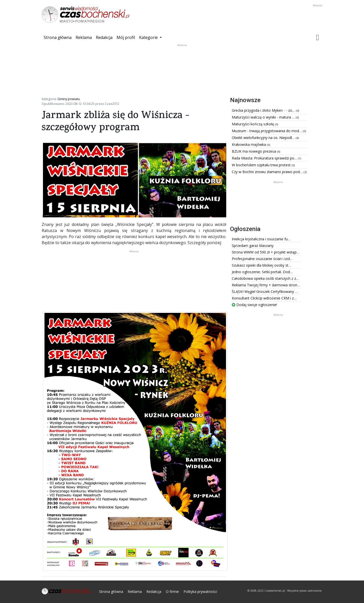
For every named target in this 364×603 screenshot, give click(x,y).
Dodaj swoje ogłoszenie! (254, 305)
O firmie (172, 592)
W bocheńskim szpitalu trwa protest (262, 165)
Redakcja (104, 37)
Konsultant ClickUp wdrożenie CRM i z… (264, 298)
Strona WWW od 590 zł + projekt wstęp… (266, 252)
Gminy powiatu (69, 99)
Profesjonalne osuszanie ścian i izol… (262, 259)
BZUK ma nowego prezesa (254, 151)
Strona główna (59, 37)
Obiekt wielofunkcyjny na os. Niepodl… (264, 138)
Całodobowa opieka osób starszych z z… (265, 278)
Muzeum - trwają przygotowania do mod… (267, 131)
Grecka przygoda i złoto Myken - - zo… (264, 110)
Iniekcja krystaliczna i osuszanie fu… (261, 239)
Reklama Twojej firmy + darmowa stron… (266, 285)
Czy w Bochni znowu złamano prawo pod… (268, 172)
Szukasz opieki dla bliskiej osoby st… (261, 265)
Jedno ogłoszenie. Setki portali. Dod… (262, 272)
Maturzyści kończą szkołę (253, 124)
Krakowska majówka (249, 144)
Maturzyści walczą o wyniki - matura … (264, 117)
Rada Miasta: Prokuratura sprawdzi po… (265, 158)
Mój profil (126, 37)
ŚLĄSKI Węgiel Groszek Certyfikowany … (265, 292)
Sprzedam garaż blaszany (253, 246)
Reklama (84, 37)
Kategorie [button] (149, 37)
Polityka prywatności (200, 592)
